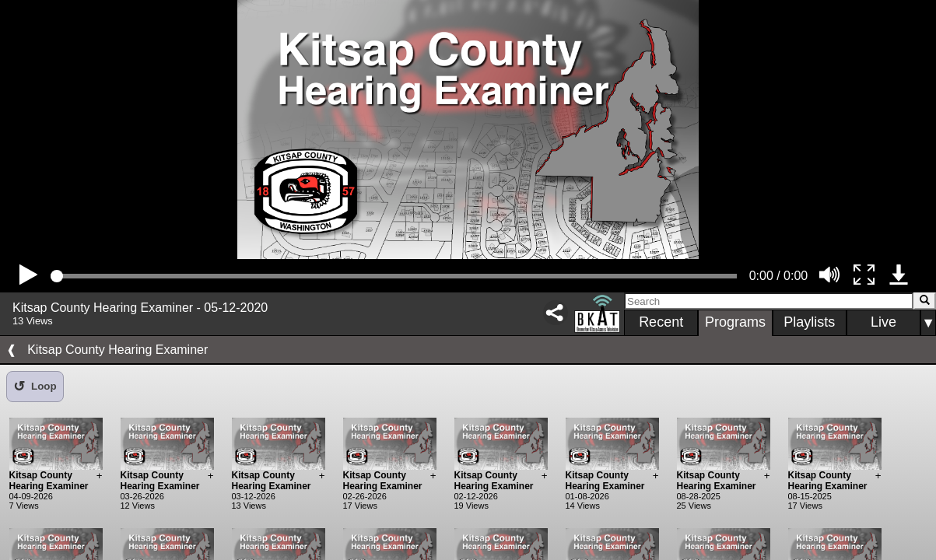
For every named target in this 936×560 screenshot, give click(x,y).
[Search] (769, 301)
